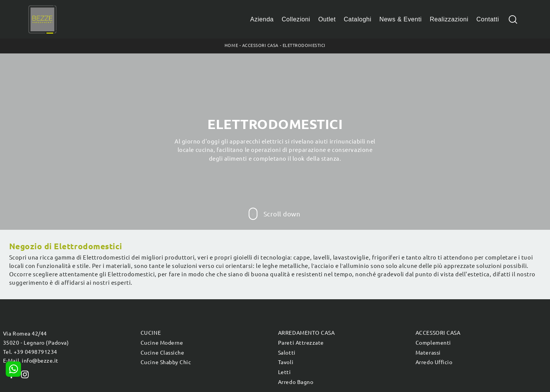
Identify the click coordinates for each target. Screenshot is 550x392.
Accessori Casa (260, 45)
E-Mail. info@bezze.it (31, 361)
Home (231, 45)
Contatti (488, 19)
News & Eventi (400, 19)
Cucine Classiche (162, 353)
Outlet (327, 19)
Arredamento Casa (306, 333)
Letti (285, 372)
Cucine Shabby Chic (166, 362)
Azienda (262, 19)
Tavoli (286, 362)
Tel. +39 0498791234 (30, 352)
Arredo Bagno (296, 382)
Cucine (151, 333)
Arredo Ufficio (434, 362)
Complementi (433, 343)
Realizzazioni (449, 19)
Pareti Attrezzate (301, 343)
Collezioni (296, 19)
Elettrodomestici (304, 45)
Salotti (287, 353)
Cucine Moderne (162, 343)
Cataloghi (357, 19)
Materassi (428, 353)
